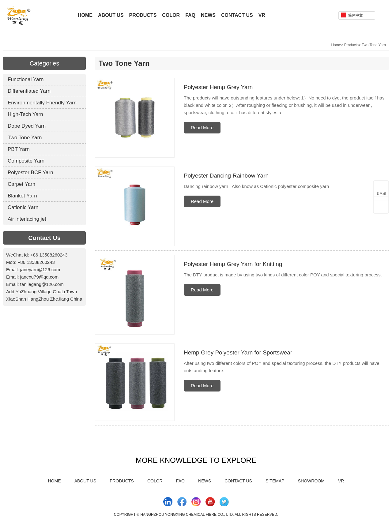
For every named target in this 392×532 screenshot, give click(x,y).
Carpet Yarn (21, 184)
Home (85, 15)
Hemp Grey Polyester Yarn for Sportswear (238, 352)
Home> (337, 45)
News (208, 15)
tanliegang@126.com (42, 284)
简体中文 (352, 15)
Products (143, 15)
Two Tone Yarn (374, 45)
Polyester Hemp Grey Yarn (218, 87)
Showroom (311, 481)
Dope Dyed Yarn (27, 126)
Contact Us (237, 15)
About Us (111, 15)
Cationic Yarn (23, 207)
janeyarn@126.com (40, 270)
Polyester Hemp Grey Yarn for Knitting (233, 264)
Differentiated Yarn (29, 91)
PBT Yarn (19, 149)
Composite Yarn (26, 161)
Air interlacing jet (27, 219)
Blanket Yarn (22, 196)
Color (171, 15)
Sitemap (275, 481)
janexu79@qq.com (39, 277)
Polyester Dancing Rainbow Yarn (226, 176)
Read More (202, 127)
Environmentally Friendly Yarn (42, 103)
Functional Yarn (26, 79)
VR (262, 15)
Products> (352, 45)
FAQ (190, 15)
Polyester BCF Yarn (30, 172)
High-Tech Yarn (25, 114)
